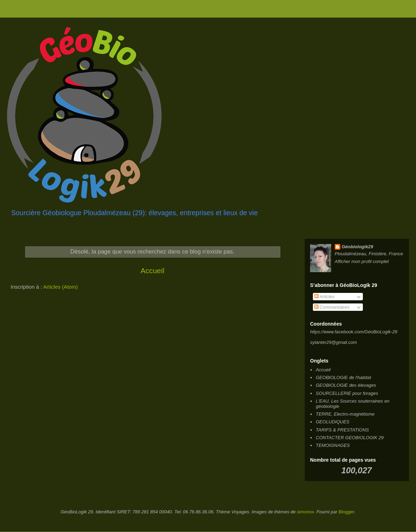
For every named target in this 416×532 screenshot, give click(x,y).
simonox (305, 512)
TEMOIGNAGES (333, 445)
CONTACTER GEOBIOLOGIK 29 (350, 438)
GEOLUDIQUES (332, 422)
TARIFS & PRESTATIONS (342, 430)
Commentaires (332, 307)
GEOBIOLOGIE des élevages (346, 385)
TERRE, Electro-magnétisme (345, 414)
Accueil (152, 271)
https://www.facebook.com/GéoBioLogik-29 (354, 332)
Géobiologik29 (358, 247)
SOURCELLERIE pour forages (347, 393)
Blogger (346, 512)
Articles (324, 297)
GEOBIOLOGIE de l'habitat (343, 377)
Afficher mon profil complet (362, 261)
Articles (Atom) (61, 287)
